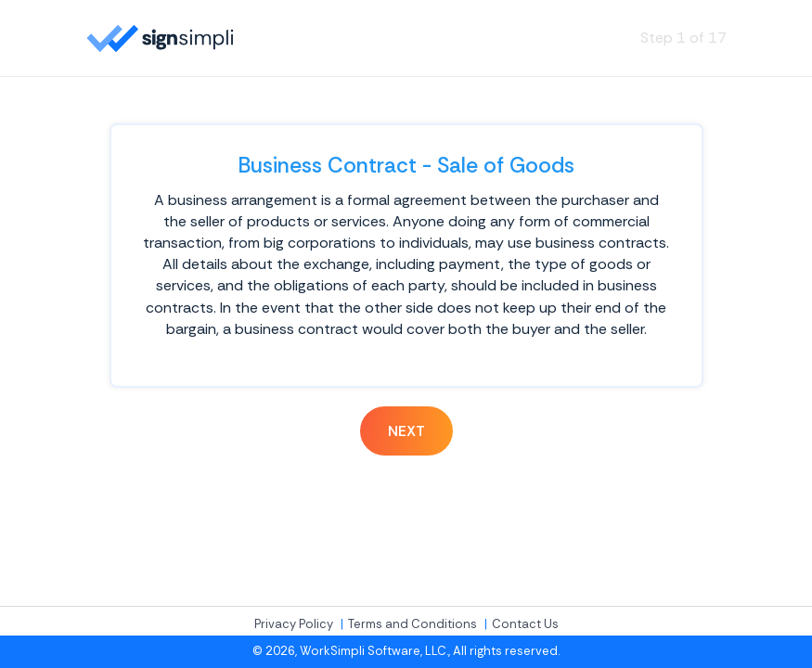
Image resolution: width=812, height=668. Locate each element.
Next (406, 431)
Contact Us (525, 624)
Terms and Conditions (412, 624)
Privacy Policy (294, 624)
